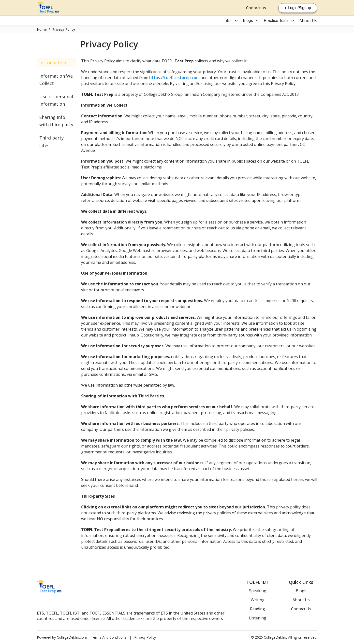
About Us (308, 21)
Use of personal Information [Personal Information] (56, 100)
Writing (258, 600)
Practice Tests (276, 21)
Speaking (258, 591)
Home (42, 29)
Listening (258, 618)
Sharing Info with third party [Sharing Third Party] (56, 121)
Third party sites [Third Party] (52, 141)
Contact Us (301, 609)
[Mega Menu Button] (232, 21)
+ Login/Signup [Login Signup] (298, 8)
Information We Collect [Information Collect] (56, 80)
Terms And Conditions (109, 637)
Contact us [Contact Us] (256, 8)
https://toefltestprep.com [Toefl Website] (174, 78)
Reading (258, 609)
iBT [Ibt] (229, 21)
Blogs (248, 21)
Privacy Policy (145, 637)
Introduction (53, 63)
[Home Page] (48, 12)
